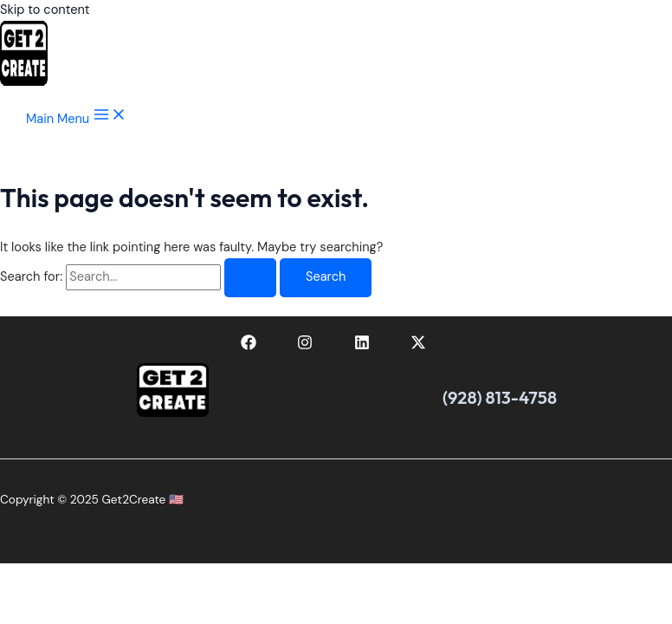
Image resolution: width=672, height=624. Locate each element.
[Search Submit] (250, 278)
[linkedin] (365, 346)
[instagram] (307, 346)
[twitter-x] (422, 346)
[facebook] (251, 346)
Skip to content (45, 10)
